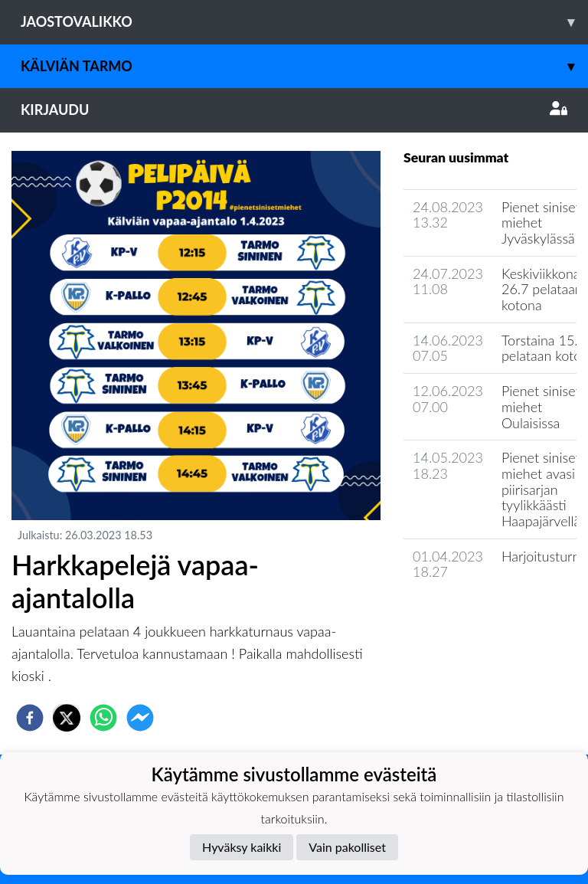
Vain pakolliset (347, 847)
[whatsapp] (103, 718)
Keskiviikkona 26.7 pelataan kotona (542, 289)
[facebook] (30, 718)
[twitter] (67, 718)
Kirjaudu (294, 110)
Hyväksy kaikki (242, 847)
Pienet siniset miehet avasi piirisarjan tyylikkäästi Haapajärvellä (541, 489)
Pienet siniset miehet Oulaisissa (541, 406)
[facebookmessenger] (140, 718)
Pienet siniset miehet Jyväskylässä (541, 223)
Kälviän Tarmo (304, 66)
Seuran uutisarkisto (471, 616)
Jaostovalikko (304, 22)
